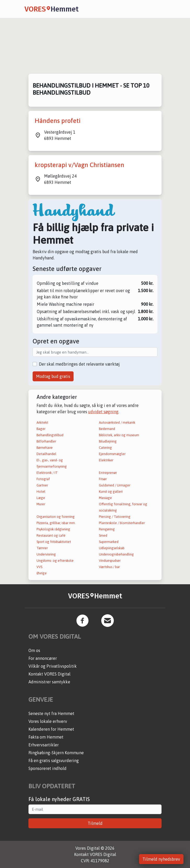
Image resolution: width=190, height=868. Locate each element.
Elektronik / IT (47, 473)
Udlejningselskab (112, 548)
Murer (41, 504)
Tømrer (42, 548)
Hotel (41, 492)
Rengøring (107, 529)
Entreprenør (108, 473)
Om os (34, 650)
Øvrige (42, 573)
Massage (105, 498)
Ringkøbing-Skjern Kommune (56, 753)
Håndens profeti (58, 121)
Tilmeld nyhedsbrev (161, 859)
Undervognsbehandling (116, 554)
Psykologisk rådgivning (53, 529)
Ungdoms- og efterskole (55, 561)
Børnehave (45, 448)
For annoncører (43, 658)
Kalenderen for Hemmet (51, 729)
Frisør (103, 479)
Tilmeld (95, 823)
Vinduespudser (110, 561)
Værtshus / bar (109, 567)
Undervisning (46, 554)
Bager (41, 429)
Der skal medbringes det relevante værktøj (79, 364)
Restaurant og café (51, 535)
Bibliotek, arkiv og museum (119, 435)
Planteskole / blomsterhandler (122, 523)
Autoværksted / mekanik (117, 422)
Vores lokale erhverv (48, 721)
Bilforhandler (46, 441)
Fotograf (43, 479)
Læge (41, 498)
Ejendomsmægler (112, 454)
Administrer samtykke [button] (49, 682)
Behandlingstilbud (50, 435)
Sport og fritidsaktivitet (54, 542)
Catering (105, 448)
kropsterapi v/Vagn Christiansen (79, 165)
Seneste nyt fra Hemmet (51, 713)
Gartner (42, 485)
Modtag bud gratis (53, 376)
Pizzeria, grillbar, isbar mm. (56, 523)
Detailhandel (46, 454)
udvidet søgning (103, 412)
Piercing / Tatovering (115, 517)
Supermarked (109, 542)
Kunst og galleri (111, 492)
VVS (39, 567)
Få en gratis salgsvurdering (54, 761)
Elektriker (106, 460)
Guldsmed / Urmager (115, 485)
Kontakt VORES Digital (49, 674)
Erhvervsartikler (44, 745)
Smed (103, 535)
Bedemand (107, 429)
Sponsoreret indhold (47, 768)
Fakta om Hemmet (46, 737)
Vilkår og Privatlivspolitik (53, 666)
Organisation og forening (56, 517)
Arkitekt (42, 422)
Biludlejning (108, 441)
